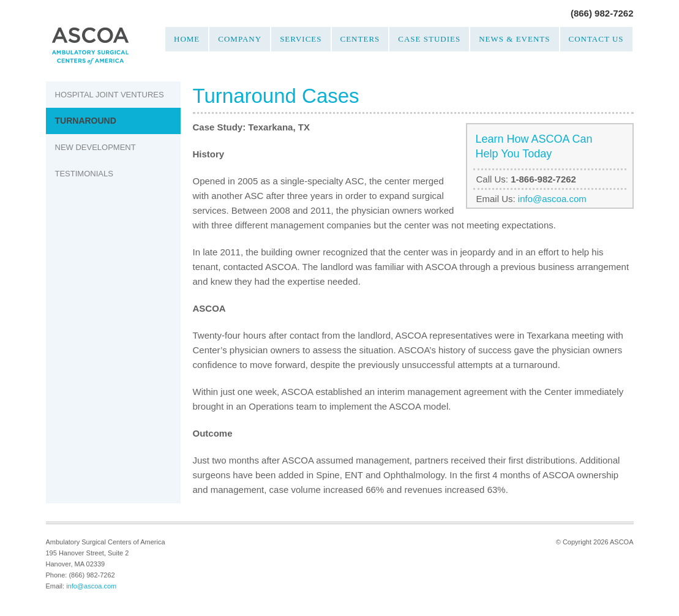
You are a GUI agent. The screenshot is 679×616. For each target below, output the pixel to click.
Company (240, 39)
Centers (360, 39)
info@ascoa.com (552, 199)
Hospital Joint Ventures (110, 95)
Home (187, 39)
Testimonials (84, 174)
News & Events (514, 39)
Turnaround (86, 121)
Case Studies (429, 39)
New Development (96, 147)
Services (301, 39)
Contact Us (596, 39)
